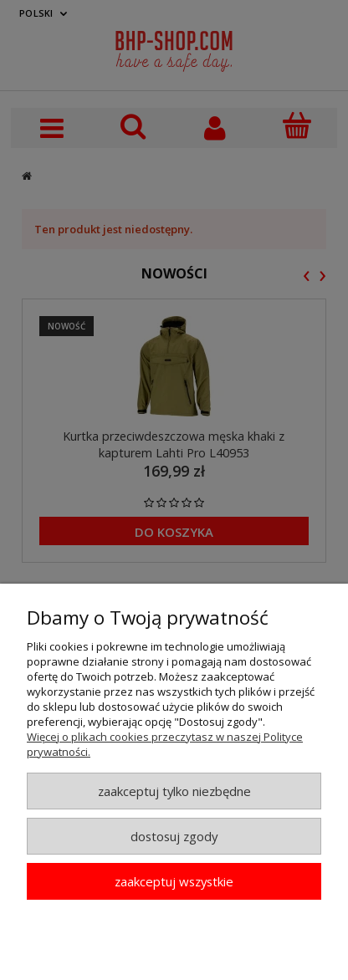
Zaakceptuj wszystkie (174, 881)
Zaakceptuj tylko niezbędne (174, 791)
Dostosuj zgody (174, 836)
